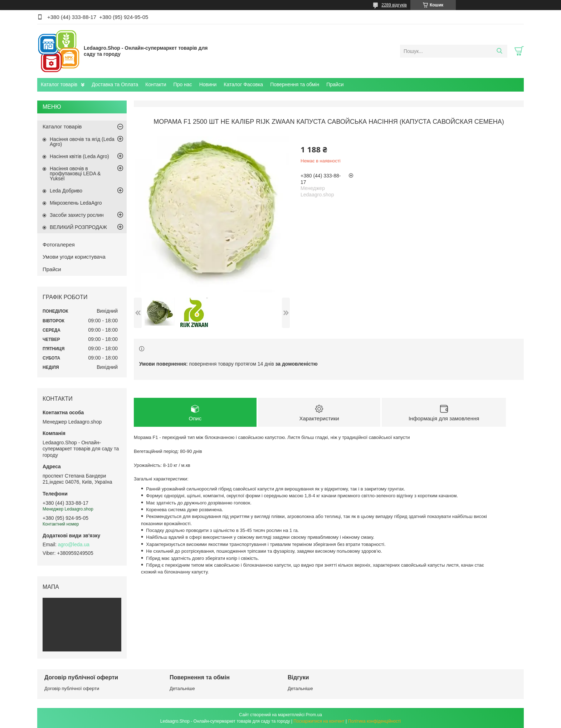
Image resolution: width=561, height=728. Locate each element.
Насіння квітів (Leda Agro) (79, 156)
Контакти (156, 84)
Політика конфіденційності (375, 721)
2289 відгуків (394, 5)
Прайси (335, 84)
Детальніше (182, 688)
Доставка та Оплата (115, 84)
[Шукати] (499, 51)
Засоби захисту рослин (77, 215)
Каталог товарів (59, 84)
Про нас (183, 84)
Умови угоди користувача (74, 257)
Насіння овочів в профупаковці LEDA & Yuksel (75, 174)
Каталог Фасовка (243, 84)
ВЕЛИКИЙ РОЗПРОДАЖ (78, 227)
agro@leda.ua (74, 544)
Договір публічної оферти (72, 688)
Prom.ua (314, 715)
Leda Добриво (66, 191)
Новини (208, 84)
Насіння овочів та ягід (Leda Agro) (82, 142)
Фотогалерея (59, 245)
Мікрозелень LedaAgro (76, 203)
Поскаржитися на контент (319, 721)
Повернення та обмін (295, 84)
